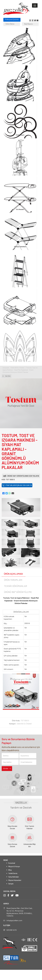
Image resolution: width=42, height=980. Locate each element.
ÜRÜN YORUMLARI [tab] (13, 580)
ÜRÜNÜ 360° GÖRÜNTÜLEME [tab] (18, 592)
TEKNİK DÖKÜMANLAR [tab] (16, 586)
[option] (21, 507)
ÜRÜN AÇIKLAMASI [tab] (13, 574)
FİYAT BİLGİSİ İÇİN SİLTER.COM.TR (17, 485)
